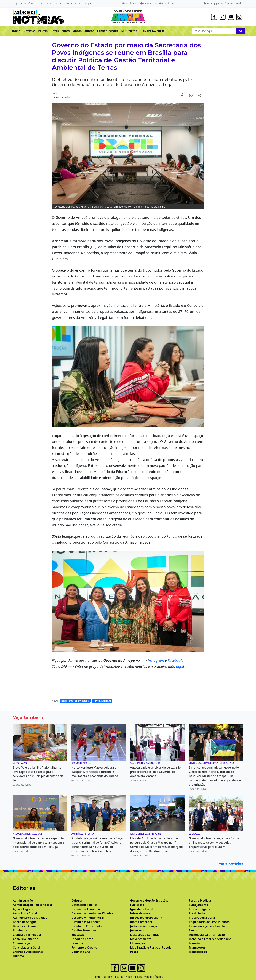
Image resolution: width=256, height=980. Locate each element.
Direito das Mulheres (86, 922)
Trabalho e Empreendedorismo (210, 939)
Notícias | (109, 977)
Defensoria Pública (84, 905)
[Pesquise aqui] (241, 31)
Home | (98, 977)
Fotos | (140, 977)
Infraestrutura (140, 913)
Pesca (134, 952)
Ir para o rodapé (83, 3)
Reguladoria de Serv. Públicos (209, 922)
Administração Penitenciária (32, 905)
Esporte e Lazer (82, 939)
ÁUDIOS (89, 31)
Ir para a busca (64, 3)
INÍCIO (16, 31)
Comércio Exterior (25, 939)
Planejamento (198, 905)
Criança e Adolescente (28, 952)
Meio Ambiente (141, 939)
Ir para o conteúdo (24, 3)
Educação (78, 935)
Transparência (234, 3)
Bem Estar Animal (25, 926)
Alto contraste (149, 3)
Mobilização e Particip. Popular (151, 947)
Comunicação (22, 943)
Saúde (193, 930)
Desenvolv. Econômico (87, 909)
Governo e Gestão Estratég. (149, 900)
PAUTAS (43, 31)
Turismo (18, 956)
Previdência (197, 913)
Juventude (137, 930)
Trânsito (194, 943)
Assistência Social (25, 913)
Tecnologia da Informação (207, 935)
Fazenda (77, 943)
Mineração (137, 943)
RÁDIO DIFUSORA (108, 31)
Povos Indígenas (102, 701)
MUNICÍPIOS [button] (130, 31)
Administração (23, 900)
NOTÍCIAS (29, 31)
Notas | (130, 977)
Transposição (198, 952)
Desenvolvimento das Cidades (92, 913)
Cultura (77, 900)
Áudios (159, 977)
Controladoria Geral (26, 947)
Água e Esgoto (23, 909)
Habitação (137, 905)
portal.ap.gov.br (213, 3)
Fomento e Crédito (84, 947)
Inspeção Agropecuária (146, 918)
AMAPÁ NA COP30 (154, 31)
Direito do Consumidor (87, 926)
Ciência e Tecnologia (27, 935)
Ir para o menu (45, 3)
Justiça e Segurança (144, 926)
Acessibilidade (130, 3)
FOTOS (66, 31)
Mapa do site (167, 3)
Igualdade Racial (142, 909)
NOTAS (55, 31)
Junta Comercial (141, 922)
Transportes (197, 947)
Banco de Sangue (25, 922)
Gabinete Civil (81, 952)
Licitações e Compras (145, 935)
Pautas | (120, 977)
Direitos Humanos (84, 930)
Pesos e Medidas (200, 900)
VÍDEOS (77, 31)
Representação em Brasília (75, 701)
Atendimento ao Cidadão (30, 918)
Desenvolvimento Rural (88, 918)
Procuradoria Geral (202, 918)
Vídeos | (150, 977)
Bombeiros (20, 930)
